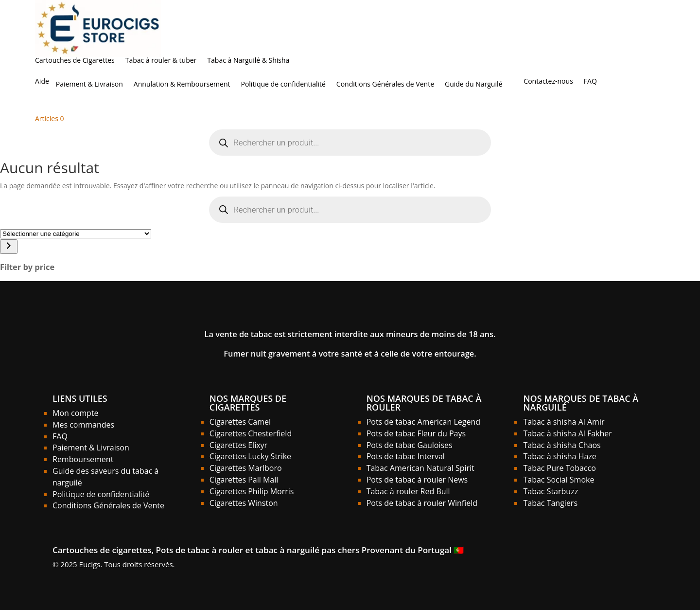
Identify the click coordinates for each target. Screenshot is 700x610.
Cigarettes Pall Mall (244, 480)
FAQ (590, 82)
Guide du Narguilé (473, 85)
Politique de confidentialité (283, 85)
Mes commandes (83, 425)
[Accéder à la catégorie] (9, 247)
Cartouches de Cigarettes (75, 61)
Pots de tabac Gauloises (410, 445)
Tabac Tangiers (550, 503)
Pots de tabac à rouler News (417, 480)
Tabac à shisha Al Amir (564, 422)
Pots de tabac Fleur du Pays (416, 433)
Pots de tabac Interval (406, 456)
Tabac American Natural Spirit (420, 468)
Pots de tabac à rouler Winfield (422, 503)
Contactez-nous (548, 82)
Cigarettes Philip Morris (252, 491)
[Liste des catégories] (76, 234)
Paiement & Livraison (89, 85)
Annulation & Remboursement (182, 85)
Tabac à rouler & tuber (161, 61)
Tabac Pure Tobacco (559, 468)
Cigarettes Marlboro (246, 468)
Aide (42, 82)
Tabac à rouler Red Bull (408, 491)
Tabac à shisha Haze (560, 456)
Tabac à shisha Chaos (562, 445)
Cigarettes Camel (240, 422)
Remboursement (83, 459)
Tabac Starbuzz (551, 491)
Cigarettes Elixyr (238, 445)
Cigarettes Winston (244, 503)
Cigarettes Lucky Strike (250, 456)
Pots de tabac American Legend (423, 422)
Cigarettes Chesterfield (251, 433)
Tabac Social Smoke (559, 480)
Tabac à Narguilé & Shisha (248, 61)
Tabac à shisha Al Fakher (567, 433)
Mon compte (76, 413)
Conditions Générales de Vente (385, 85)
